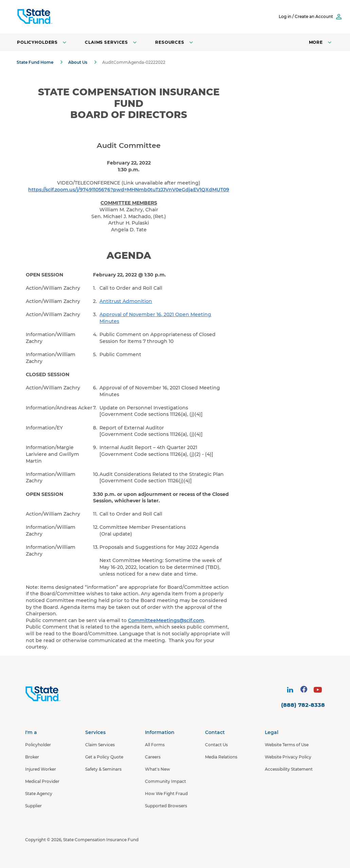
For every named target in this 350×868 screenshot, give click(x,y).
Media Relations (221, 757)
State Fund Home (35, 62)
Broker (32, 757)
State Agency (39, 794)
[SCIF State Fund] (61, 17)
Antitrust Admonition (126, 301)
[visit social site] (290, 690)
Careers (153, 757)
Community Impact (165, 781)
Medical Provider (42, 781)
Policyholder (38, 745)
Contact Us (216, 745)
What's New (158, 769)
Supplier (33, 806)
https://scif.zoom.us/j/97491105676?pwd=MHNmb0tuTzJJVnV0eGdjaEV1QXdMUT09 (129, 190)
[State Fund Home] (61, 694)
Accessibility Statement (289, 769)
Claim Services (100, 745)
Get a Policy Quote (104, 757)
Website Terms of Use (287, 745)
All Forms (155, 745)
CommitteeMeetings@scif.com (166, 620)
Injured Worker (41, 769)
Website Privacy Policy (288, 757)
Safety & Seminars (103, 769)
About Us (78, 62)
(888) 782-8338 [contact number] (303, 705)
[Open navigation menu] (321, 42)
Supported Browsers (166, 806)
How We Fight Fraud (166, 794)
